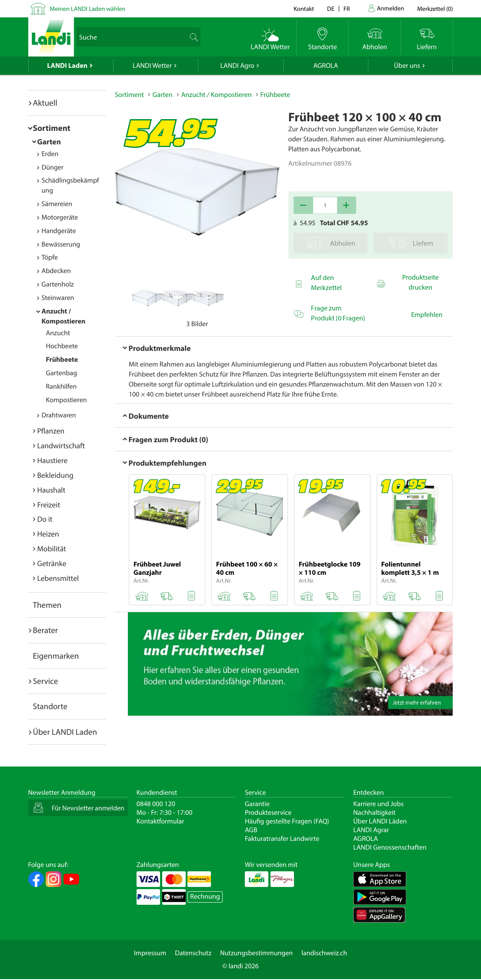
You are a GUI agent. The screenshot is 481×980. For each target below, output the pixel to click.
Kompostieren (67, 400)
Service (46, 681)
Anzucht (58, 333)
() (435, 8)
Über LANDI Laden (65, 732)
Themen (47, 605)
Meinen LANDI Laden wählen (88, 8)
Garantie (257, 804)
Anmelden (391, 8)
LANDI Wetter (152, 66)
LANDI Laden (67, 66)
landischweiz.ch (324, 953)
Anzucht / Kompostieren (217, 95)
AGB (251, 830)
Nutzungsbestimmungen (256, 953)
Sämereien (57, 204)
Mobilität (52, 548)
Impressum (150, 953)
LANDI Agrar (371, 830)
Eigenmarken (56, 656)
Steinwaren (58, 298)
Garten (49, 142)
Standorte (50, 706)
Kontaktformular (160, 821)
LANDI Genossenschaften (390, 847)
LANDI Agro (237, 66)
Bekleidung (55, 475)
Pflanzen (51, 431)
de (331, 8)
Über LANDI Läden (380, 821)
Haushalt (52, 490)
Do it (45, 519)
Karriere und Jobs (378, 804)
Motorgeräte (60, 217)
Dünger (53, 167)
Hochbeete (62, 346)
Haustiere (53, 460)
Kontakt (304, 8)
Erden (50, 154)
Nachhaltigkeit (374, 813)
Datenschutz (193, 953)
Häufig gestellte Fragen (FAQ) (287, 821)
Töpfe (50, 257)
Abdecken (56, 271)
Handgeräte (59, 231)
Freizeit (49, 505)
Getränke (52, 563)
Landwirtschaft (61, 445)
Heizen (48, 534)
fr (347, 8)
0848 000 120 (156, 804)
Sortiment (52, 128)
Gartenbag (62, 373)
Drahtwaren (59, 415)
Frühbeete (62, 360)
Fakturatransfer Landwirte (282, 839)
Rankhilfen (62, 387)
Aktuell (45, 103)
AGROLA (326, 66)
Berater (46, 630)
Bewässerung (61, 244)
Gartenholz (58, 284)
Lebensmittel (58, 578)
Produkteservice (268, 813)
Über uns (407, 66)
